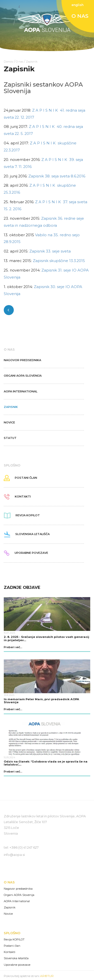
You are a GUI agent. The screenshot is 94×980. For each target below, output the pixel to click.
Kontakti (10, 952)
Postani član (12, 946)
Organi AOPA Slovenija (19, 895)
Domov (9, 62)
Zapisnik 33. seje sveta (50, 251)
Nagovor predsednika (18, 889)
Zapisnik (32, 62)
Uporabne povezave (17, 965)
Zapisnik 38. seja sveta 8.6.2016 (57, 176)
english (77, 5)
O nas (20, 62)
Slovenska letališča (16, 958)
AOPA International (17, 901)
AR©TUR (47, 976)
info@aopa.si (14, 855)
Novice (8, 914)
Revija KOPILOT (14, 940)
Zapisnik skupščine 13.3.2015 (59, 261)
